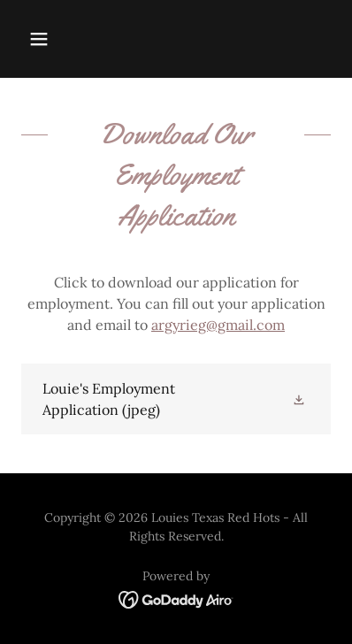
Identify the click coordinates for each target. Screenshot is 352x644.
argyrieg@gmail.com (218, 325)
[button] (39, 39)
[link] (176, 399)
